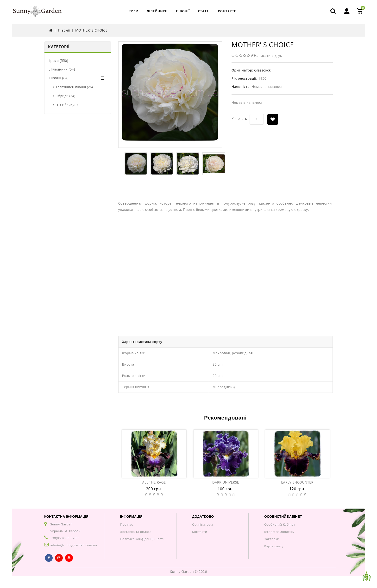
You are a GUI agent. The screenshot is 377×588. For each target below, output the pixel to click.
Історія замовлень (279, 532)
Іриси (133, 11)
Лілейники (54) (62, 69)
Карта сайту (274, 546)
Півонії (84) (59, 78)
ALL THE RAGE (154, 482)
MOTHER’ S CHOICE (91, 30)
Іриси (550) (59, 61)
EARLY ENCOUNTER (297, 482)
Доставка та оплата (136, 532)
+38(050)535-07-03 (65, 538)
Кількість (239, 119)
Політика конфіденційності (142, 539)
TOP (367, 576)
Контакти (227, 11)
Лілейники (157, 11)
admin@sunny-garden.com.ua (74, 545)
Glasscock (262, 70)
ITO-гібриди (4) (68, 105)
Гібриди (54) (66, 96)
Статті (204, 11)
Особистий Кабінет (280, 524)
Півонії (183, 11)
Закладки (272, 539)
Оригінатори (202, 524)
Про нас (126, 524)
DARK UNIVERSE (226, 482)
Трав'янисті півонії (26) (74, 87)
